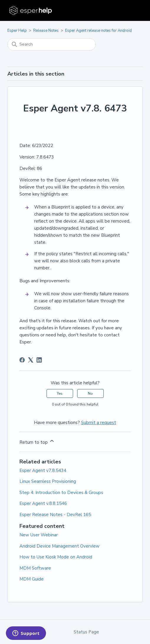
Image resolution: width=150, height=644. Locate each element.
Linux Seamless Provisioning (48, 481)
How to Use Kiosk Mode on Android (56, 557)
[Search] (52, 44)
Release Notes (46, 31)
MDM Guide (32, 579)
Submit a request (99, 423)
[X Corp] (31, 360)
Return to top (37, 442)
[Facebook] (22, 360)
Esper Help (17, 31)
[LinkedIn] (39, 360)
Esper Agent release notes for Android (98, 31)
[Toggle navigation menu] (132, 11)
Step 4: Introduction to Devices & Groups (61, 493)
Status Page (86, 632)
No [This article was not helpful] (90, 393)
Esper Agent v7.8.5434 (43, 471)
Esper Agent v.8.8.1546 (43, 503)
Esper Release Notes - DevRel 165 (55, 515)
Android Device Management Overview (60, 546)
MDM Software (35, 568)
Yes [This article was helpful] (60, 393)
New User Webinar (39, 535)
